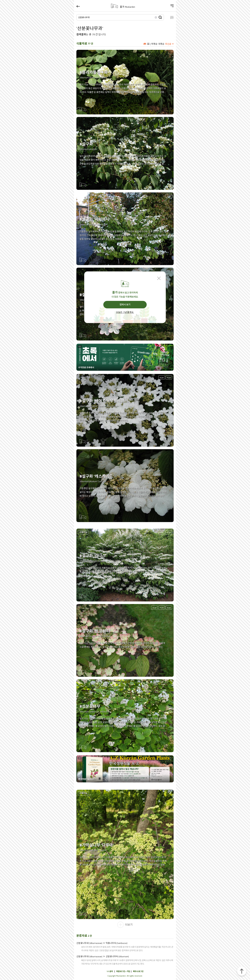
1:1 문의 (110, 971)
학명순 (154, 44)
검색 (160, 17)
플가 (127, 7)
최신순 (168, 44)
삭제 (156, 17)
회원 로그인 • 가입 (123, 971)
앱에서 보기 (125, 305)
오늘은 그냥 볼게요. (125, 312)
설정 (170, 17)
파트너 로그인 (138, 971)
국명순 (161, 44)
